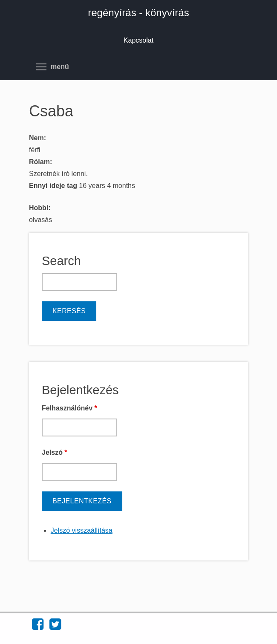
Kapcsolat (138, 40)
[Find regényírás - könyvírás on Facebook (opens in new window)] (38, 627)
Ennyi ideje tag (54, 186)
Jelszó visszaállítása (82, 530)
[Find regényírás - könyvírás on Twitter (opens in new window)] (55, 627)
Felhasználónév (69, 408)
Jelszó (55, 452)
